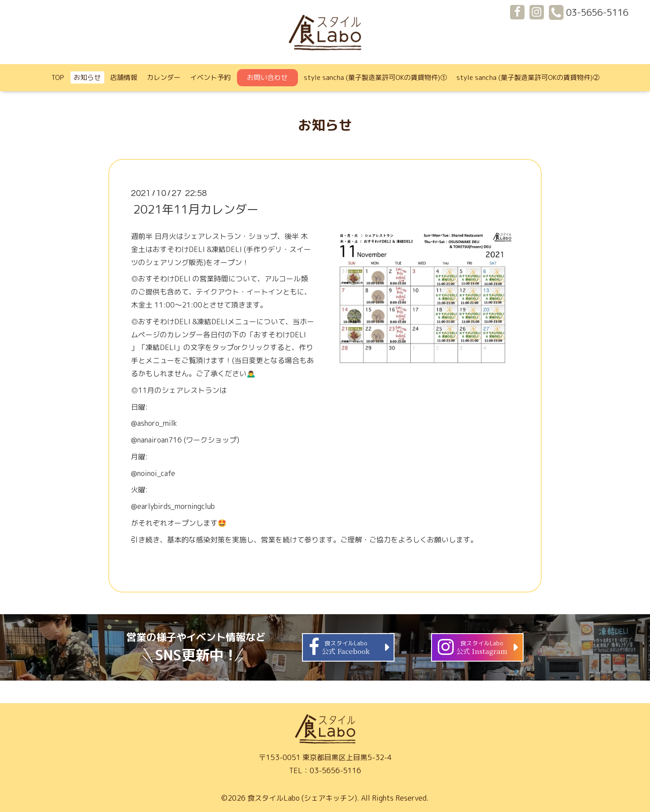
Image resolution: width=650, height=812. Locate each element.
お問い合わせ (267, 77)
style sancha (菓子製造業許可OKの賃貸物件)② (528, 77)
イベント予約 (210, 77)
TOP (58, 77)
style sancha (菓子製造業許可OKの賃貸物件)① (375, 77)
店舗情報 (124, 77)
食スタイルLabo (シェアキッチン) (302, 798)
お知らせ (87, 77)
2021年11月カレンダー (196, 209)
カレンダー (164, 77)
